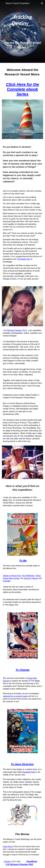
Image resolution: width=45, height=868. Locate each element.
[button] (3, 3)
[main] (23, 31)
